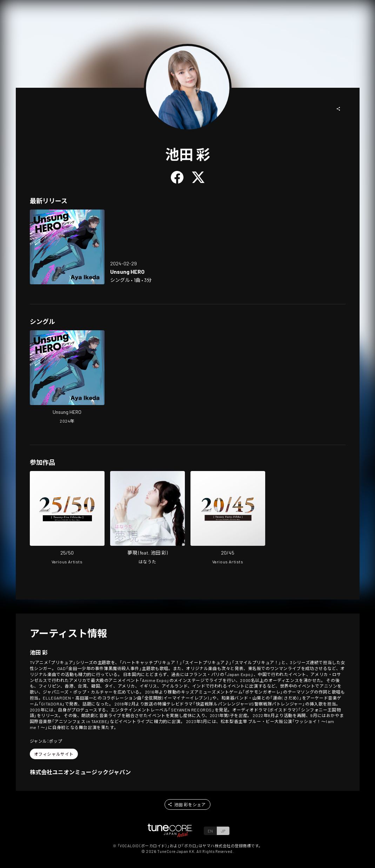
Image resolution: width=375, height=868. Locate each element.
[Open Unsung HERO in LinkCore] (67, 247)
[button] (339, 109)
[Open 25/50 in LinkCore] (67, 518)
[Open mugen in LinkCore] (148, 518)
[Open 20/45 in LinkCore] (228, 518)
